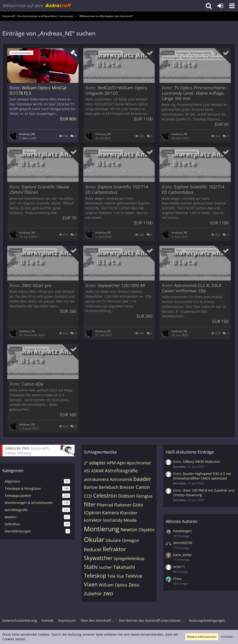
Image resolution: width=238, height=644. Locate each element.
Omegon (131, 540)
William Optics (113, 585)
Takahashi (124, 567)
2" (86, 463)
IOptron (92, 513)
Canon (143, 487)
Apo (121, 463)
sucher (105, 567)
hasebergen (182, 531)
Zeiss (134, 585)
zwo (108, 593)
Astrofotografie (121, 471)
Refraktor (114, 549)
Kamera (110, 513)
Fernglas (144, 496)
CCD (88, 496)
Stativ (91, 567)
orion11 (179, 567)
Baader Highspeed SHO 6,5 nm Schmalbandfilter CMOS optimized (202, 476)
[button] (232, 6)
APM (111, 463)
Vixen (91, 584)
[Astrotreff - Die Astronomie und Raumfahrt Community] (37, 6)
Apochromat (139, 463)
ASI (87, 471)
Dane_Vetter (183, 555)
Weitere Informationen (202, 637)
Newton (129, 530)
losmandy (113, 520)
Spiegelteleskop (129, 558)
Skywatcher (98, 558)
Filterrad (105, 505)
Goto (138, 505)
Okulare (113, 540)
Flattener (123, 505)
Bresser (127, 487)
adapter (97, 463)
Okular (94, 539)
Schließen (228, 637)
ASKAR (97, 471)
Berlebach (109, 487)
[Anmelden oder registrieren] (220, 6)
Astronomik (121, 479)
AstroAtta (179, 467)
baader (142, 479)
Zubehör (93, 594)
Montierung (102, 529)
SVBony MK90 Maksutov (201, 462)
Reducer (93, 549)
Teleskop (95, 576)
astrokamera (96, 479)
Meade (130, 520)
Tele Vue (116, 576)
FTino (177, 579)
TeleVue (134, 576)
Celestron (105, 496)
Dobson (127, 496)
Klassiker (129, 513)
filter (90, 504)
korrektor (93, 520)
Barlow (91, 487)
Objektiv (147, 530)
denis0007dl (183, 543)
